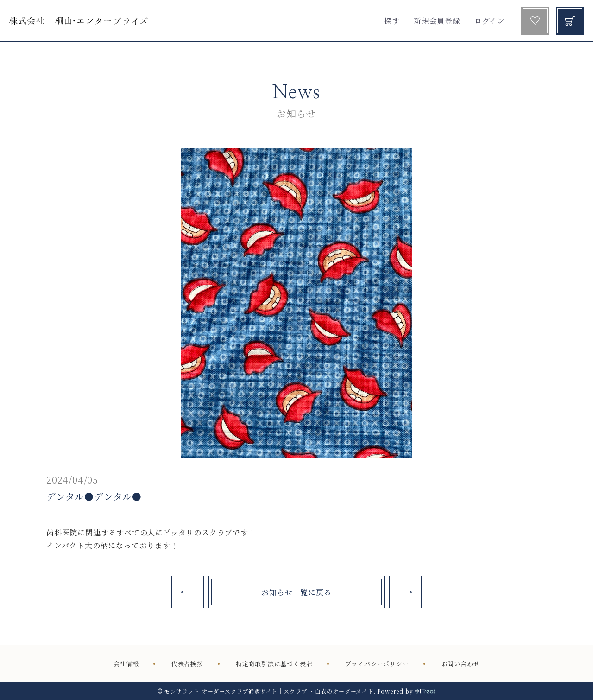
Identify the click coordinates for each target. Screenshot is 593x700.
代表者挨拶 (187, 664)
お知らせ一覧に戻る (296, 592)
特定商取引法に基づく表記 (274, 664)
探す (392, 21)
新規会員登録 (437, 21)
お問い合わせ (461, 664)
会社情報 (126, 664)
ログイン (490, 21)
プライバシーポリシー (377, 664)
